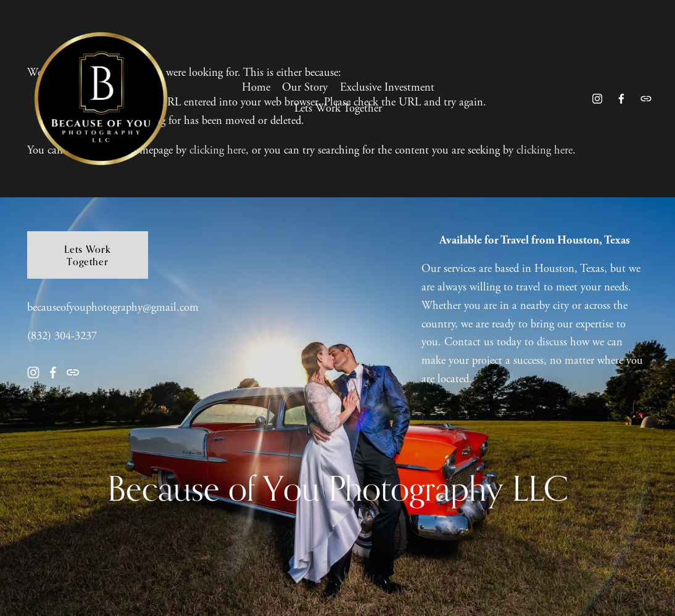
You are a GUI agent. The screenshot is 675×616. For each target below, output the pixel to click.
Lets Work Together (338, 112)
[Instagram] (593, 102)
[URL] (642, 102)
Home (256, 91)
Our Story (305, 91)
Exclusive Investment (387, 91)
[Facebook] (618, 102)
